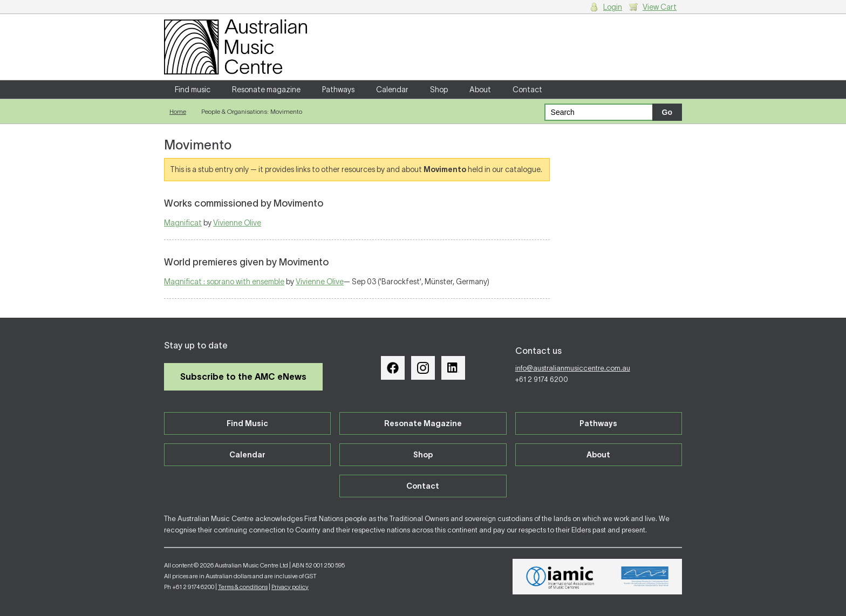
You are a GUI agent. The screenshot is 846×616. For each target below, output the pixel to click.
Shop (439, 90)
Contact (527, 90)
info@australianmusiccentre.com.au (573, 368)
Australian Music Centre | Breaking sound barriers (236, 47)
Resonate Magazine (423, 423)
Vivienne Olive (237, 223)
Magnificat (183, 223)
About (480, 90)
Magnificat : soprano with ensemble (224, 282)
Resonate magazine (266, 90)
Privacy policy (290, 587)
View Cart (660, 7)
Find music (193, 90)
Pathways (338, 90)
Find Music (247, 423)
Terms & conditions (243, 587)
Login (613, 7)
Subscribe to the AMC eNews (243, 377)
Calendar (392, 90)
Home (178, 111)
